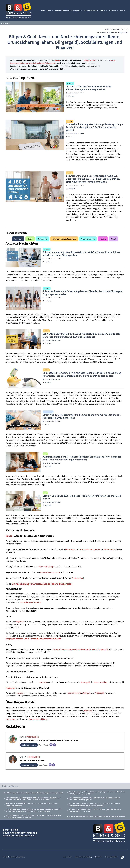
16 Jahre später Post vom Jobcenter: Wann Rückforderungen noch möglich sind (89, 88)
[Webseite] (54, 745)
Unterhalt (43, 682)
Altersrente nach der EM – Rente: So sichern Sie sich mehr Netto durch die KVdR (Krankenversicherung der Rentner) (82, 458)
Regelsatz (20, 622)
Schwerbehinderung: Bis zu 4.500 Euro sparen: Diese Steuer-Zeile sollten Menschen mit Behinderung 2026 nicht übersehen (82, 335)
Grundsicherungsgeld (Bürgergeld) (69, 11)
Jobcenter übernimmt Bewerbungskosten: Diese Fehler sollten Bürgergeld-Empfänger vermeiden (83, 293)
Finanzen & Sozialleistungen (64, 239)
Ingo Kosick (124, 32)
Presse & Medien (111, 857)
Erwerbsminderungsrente (89, 549)
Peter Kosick (107, 32)
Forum (123, 11)
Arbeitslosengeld (74, 693)
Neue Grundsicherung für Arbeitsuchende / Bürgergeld (33, 63)
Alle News (18, 239)
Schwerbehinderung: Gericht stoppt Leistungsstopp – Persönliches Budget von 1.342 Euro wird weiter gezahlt (95, 127)
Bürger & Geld (90, 60)
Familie (104, 11)
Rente (50, 11)
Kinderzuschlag (100, 682)
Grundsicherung (88, 239)
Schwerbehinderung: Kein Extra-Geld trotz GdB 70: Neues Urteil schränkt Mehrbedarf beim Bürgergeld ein (81, 254)
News (43, 11)
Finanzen (114, 11)
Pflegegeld (99, 693)
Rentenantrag (78, 578)
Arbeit (113, 239)
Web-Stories (29, 671)
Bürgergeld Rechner (91, 11)
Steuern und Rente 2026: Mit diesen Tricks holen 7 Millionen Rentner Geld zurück (82, 497)
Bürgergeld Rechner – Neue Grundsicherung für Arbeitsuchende (33, 639)
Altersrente (70, 549)
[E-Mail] (51, 745)
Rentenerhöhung (46, 567)
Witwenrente (109, 549)
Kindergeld (85, 682)
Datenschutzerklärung (38, 719)
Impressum (10, 719)
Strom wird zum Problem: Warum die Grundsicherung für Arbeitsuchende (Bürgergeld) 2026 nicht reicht (82, 416)
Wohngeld (86, 693)
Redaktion (98, 857)
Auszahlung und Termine (31, 602)
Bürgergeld (70, 84)
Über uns (88, 711)
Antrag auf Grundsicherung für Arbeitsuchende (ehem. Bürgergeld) (80, 649)
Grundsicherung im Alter (50, 572)
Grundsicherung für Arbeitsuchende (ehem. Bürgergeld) (42, 584)
